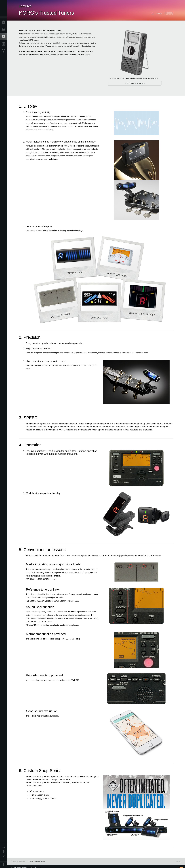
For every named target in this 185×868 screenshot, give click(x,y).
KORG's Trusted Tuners (37, 861)
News (4, 847)
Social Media (4, 856)
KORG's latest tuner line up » (135, 83)
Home (4, 22)
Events (4, 44)
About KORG (4, 864)
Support (4, 51)
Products (4, 29)
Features (4, 37)
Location (4, 851)
